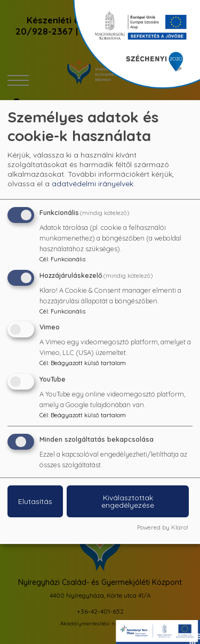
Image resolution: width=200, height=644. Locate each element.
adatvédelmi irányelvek (93, 184)
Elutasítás (35, 501)
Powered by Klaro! (163, 527)
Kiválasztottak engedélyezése (128, 501)
